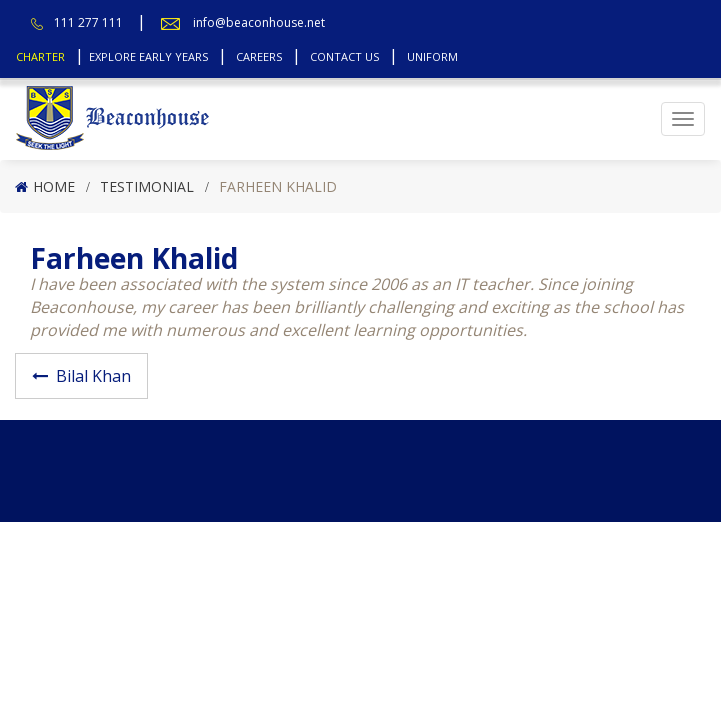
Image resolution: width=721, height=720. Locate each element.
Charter (40, 56)
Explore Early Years (148, 56)
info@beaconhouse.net (259, 22)
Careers (259, 56)
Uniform (432, 56)
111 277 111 (88, 22)
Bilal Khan (93, 376)
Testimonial (147, 186)
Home (54, 186)
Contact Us (344, 56)
